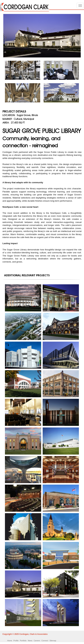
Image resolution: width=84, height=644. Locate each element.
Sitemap (53, 641)
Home (10, 641)
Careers (37, 641)
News (30, 641)
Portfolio (23, 641)
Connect (45, 641)
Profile (16, 641)
